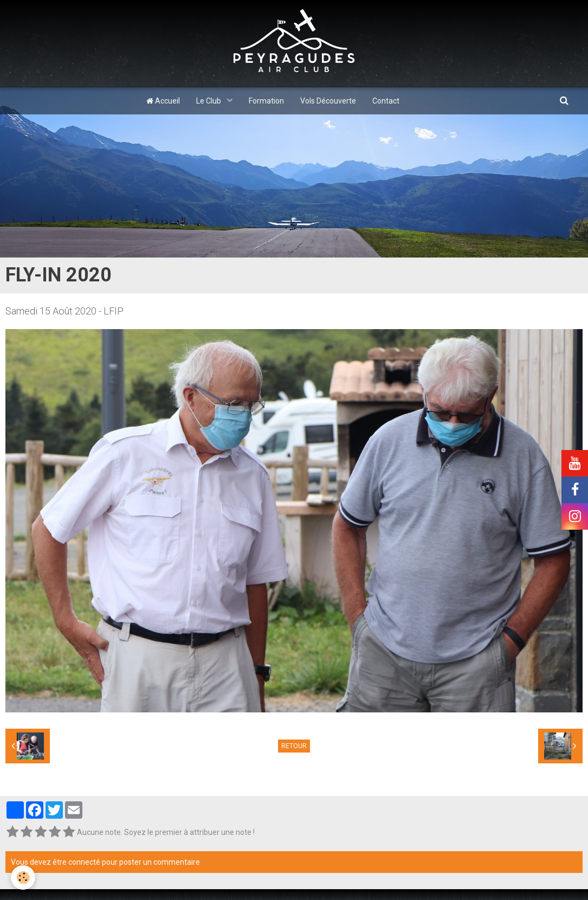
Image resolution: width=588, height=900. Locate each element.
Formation (266, 101)
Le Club (209, 101)
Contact (386, 101)
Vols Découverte (328, 101)
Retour (294, 746)
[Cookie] (23, 877)
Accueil (163, 101)
